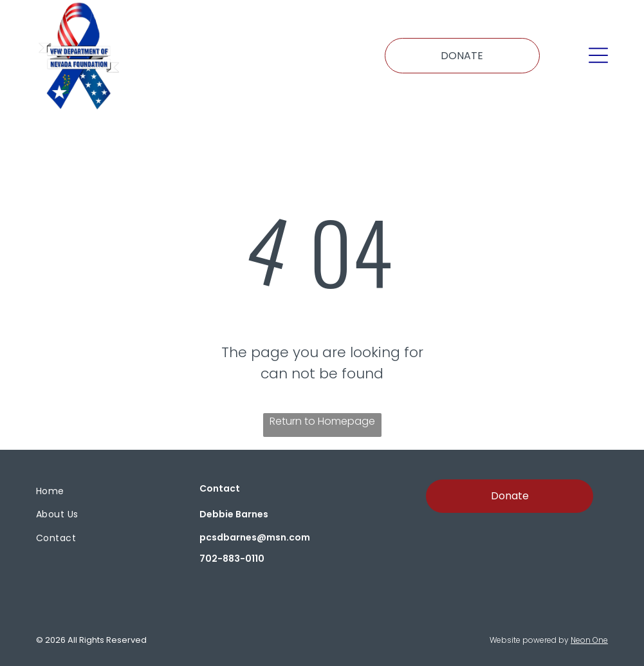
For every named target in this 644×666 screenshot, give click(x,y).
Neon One (589, 640)
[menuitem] (101, 491)
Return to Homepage (322, 421)
